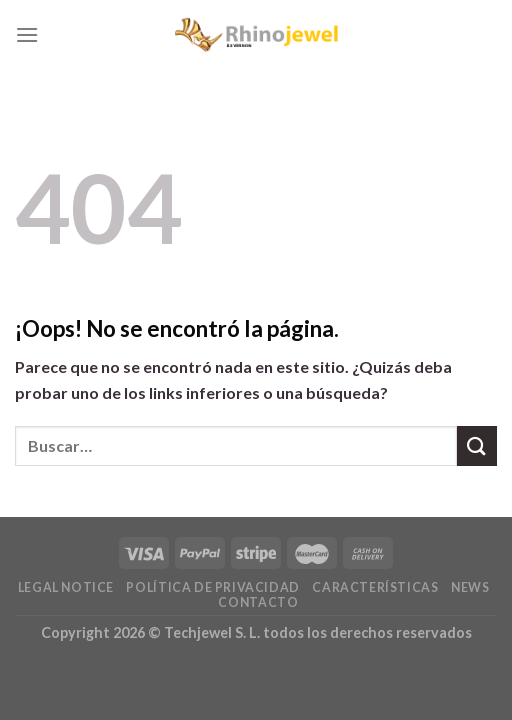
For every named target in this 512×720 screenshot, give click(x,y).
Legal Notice (66, 587)
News (470, 587)
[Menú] (27, 34)
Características (375, 587)
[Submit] (477, 445)
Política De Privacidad (212, 587)
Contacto (258, 602)
